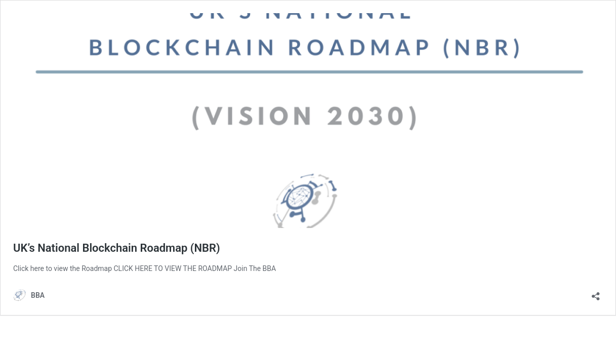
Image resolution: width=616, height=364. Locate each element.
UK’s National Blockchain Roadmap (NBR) (117, 248)
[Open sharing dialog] (596, 293)
